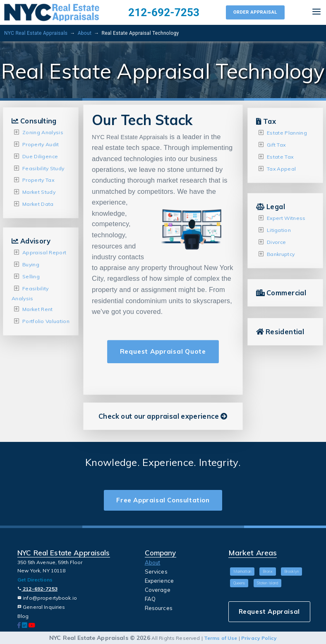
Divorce (276, 242)
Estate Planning (287, 133)
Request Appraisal (269, 611)
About (85, 33)
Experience (159, 581)
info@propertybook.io (47, 598)
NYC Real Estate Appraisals (36, 33)
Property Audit (41, 144)
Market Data (38, 204)
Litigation (279, 230)
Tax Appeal (281, 168)
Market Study (39, 192)
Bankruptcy (281, 254)
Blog (23, 616)
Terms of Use (221, 638)
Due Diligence (40, 156)
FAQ (150, 599)
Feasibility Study (43, 168)
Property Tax (38, 180)
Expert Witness (286, 218)
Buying (31, 264)
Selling (31, 276)
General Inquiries (41, 607)
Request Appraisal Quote (163, 352)
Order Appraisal (255, 12)
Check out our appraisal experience (163, 416)
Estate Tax (280, 157)
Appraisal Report (44, 252)
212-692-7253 (164, 12)
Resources (159, 608)
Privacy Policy (259, 638)
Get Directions (35, 580)
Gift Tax (276, 145)
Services (156, 572)
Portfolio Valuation (46, 321)
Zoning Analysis (43, 132)
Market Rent (38, 309)
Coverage (158, 590)
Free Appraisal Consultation (163, 500)
